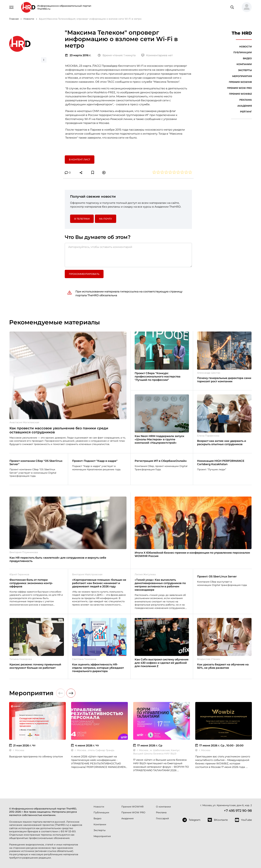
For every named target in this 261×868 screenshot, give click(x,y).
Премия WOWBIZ (240, 94)
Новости (246, 47)
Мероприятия (242, 76)
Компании (244, 64)
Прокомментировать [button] (84, 274)
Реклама (246, 100)
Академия (245, 106)
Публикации (243, 52)
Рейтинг (246, 112)
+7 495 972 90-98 (238, 811)
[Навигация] (11, 7)
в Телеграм (82, 219)
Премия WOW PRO (239, 88)
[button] (245, 7)
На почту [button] (106, 219)
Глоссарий (162, 818)
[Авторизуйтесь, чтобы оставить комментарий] (128, 255)
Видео (247, 58)
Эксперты (245, 70)
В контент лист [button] (80, 160)
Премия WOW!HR (240, 82)
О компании (163, 807)
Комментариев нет (157, 55)
